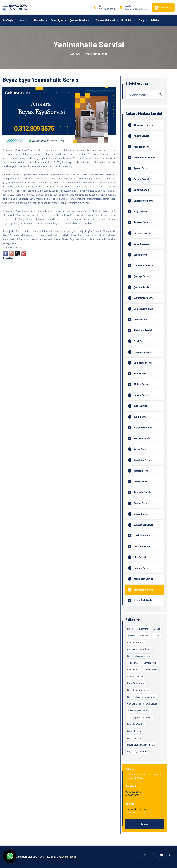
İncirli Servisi (140, 417)
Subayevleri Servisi (144, 525)
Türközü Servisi (142, 536)
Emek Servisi (140, 341)
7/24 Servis (133, 663)
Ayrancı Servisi (141, 168)
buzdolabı (145, 635)
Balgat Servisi (141, 211)
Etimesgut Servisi (143, 363)
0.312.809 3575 (107, 9)
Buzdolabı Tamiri (135, 724)
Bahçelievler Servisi (144, 201)
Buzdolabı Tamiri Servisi (139, 690)
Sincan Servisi (141, 514)
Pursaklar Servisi (142, 492)
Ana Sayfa (8, 20)
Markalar (39, 20)
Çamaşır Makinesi (80, 20)
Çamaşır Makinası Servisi (139, 649)
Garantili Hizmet (135, 731)
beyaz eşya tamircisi (137, 751)
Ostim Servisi (141, 482)
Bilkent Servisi (141, 244)
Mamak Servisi (141, 471)
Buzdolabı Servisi (135, 642)
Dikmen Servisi (141, 319)
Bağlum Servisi (141, 190)
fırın (157, 635)
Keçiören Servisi (142, 438)
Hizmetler (22, 20)
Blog (141, 20)
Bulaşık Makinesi (105, 20)
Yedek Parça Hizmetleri (138, 710)
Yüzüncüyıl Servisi (143, 600)
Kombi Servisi (150, 663)
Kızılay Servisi (141, 449)
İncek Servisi (140, 406)
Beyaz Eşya (57, 20)
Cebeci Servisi (141, 255)
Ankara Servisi (134, 738)
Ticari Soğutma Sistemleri (139, 717)
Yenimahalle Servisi (144, 590)
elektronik (144, 629)
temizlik (131, 635)
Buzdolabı (127, 20)
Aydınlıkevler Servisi (144, 158)
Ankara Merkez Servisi (96, 54)
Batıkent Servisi (142, 222)
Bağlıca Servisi (141, 179)
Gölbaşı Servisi (141, 384)
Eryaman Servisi (142, 352)
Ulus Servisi (140, 557)
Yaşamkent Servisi (143, 579)
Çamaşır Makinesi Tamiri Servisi (142, 704)
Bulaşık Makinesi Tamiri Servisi (142, 697)
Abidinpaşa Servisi (143, 125)
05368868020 (132, 795)
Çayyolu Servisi (142, 287)
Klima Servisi (133, 670)
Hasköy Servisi (141, 395)
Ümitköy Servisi (142, 568)
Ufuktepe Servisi (142, 546)
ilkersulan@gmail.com (136, 9)
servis (157, 629)
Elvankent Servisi (143, 330)
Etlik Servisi (140, 374)
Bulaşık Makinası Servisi (139, 656)
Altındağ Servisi (142, 147)
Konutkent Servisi (143, 460)
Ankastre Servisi (135, 676)
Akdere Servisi (141, 136)
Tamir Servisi (151, 670)
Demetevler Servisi (144, 309)
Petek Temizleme (135, 683)
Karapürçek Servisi (143, 428)
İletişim (155, 20)
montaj (131, 629)
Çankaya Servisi (142, 276)
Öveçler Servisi (141, 503)
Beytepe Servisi (142, 233)
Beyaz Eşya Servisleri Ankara (141, 745)
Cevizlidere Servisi (143, 266)
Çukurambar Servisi (144, 298)
